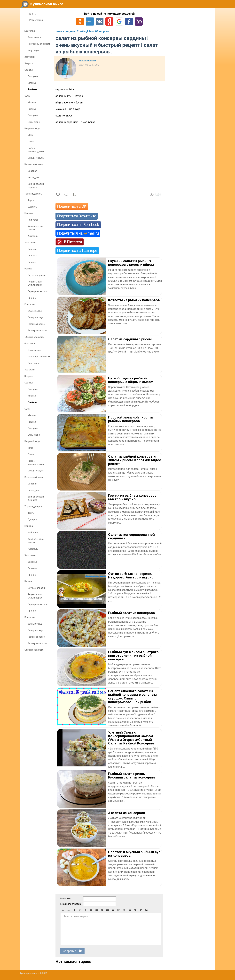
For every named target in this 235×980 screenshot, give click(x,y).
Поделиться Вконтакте (77, 216)
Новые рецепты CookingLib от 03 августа (82, 31)
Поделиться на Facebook (78, 225)
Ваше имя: (66, 899)
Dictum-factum (88, 61)
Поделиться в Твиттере (77, 251)
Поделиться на (78, 233)
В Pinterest (73, 242)
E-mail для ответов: (71, 904)
